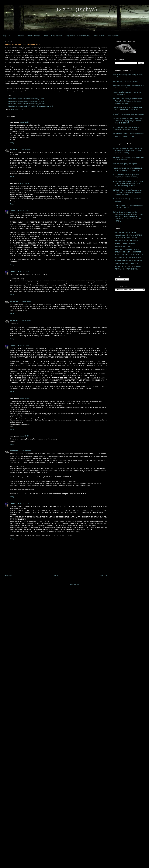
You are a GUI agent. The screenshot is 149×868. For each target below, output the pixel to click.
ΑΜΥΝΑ (118, 232)
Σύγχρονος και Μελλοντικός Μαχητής (78, 36)
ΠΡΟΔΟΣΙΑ (133, 260)
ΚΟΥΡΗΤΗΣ (14, 150)
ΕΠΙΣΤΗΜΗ (15, 109)
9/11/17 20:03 (25, 346)
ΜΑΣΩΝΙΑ (119, 258)
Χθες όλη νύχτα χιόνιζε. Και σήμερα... (126, 81)
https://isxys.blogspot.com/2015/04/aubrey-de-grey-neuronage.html (31, 106)
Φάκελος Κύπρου (114, 36)
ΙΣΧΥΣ (11, 36)
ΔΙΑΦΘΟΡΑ (119, 238)
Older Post (103, 575)
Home (56, 575)
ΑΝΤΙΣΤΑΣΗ (126, 232)
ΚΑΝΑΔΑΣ (140, 255)
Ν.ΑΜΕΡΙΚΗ (127, 258)
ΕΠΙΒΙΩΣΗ (119, 246)
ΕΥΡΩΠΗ (119, 252)
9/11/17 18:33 (24, 183)
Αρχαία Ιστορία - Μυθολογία (125, 235)
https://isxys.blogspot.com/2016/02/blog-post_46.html (26, 99)
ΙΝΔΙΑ (133, 255)
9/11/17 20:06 (24, 398)
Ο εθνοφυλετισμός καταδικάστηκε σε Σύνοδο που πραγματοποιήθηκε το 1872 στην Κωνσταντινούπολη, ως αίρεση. (128, 183)
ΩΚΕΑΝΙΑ (134, 269)
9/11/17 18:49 (25, 211)
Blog (4, 36)
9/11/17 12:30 (24, 122)
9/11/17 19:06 (26, 301)
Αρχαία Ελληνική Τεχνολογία (53, 36)
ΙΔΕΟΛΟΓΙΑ (126, 255)
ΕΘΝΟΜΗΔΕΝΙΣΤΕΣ (122, 241)
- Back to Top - (74, 585)
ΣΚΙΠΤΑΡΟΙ (134, 263)
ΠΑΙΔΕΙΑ (118, 260)
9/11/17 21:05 (25, 504)
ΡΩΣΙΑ (140, 260)
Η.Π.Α (128, 252)
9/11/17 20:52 (26, 451)
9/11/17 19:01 (25, 272)
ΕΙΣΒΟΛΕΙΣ (134, 241)
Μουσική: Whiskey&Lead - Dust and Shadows (128, 114)
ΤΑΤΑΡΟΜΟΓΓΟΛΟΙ (134, 266)
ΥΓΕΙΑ (22, 109)
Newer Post (9, 575)
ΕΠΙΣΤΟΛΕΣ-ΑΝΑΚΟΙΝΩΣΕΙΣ (125, 249)
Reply (12, 143)
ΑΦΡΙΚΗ (134, 232)
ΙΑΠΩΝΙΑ (118, 255)
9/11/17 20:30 (24, 436)
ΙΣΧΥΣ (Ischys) (77, 9)
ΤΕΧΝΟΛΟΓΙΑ (120, 269)
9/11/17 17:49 (26, 150)
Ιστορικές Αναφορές (34, 36)
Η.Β (124, 252)
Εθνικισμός (20, 36)
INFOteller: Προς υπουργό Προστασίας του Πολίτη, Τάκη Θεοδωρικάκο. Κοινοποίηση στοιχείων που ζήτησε (128, 101)
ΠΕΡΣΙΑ (125, 260)
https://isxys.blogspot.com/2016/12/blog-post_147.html (26, 101)
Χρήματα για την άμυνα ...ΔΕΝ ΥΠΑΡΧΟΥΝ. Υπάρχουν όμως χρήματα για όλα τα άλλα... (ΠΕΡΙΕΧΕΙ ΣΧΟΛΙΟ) (129, 121)
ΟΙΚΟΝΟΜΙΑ (137, 258)
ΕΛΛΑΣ (126, 244)
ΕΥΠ (138, 249)
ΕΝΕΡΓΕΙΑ (133, 244)
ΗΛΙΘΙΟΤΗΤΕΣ (136, 252)
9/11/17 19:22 (26, 320)
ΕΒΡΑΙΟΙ (134, 238)
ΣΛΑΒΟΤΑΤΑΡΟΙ (121, 266)
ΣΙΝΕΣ (127, 263)
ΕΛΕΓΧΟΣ (119, 244)
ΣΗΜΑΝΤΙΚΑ (120, 263)
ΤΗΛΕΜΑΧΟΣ (15, 211)
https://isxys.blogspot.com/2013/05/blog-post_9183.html (27, 104)
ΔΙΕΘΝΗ (127, 238)
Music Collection (99, 36)
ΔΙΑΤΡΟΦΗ (138, 235)
